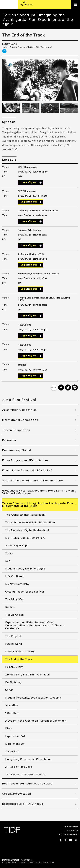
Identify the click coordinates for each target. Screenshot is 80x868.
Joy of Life (12, 752)
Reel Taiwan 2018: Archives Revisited (27, 784)
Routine (10, 607)
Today (9, 553)
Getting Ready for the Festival (25, 592)
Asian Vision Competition (20, 410)
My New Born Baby (17, 584)
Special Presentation (17, 794)
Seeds (9, 690)
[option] (40, 80)
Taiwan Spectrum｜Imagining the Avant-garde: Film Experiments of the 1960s (38, 505)
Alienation (12, 705)
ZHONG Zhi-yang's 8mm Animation (28, 675)
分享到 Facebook (61, 387)
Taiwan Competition (16, 430)
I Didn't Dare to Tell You (20, 652)
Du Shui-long (13, 682)
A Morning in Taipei (17, 546)
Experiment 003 (15, 744)
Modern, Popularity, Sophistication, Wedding (33, 698)
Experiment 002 (15, 736)
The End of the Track (19, 659)
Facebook (61, 840)
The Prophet (13, 636)
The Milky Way (15, 599)
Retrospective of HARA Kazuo (23, 804)
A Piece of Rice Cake (19, 767)
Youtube (70, 840)
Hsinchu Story (14, 667)
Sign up (33, 182)
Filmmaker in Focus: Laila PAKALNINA (27, 470)
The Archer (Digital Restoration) (25, 515)
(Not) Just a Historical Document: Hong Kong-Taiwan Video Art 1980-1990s (38, 492)
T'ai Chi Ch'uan (15, 615)
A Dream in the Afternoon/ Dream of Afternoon (36, 721)
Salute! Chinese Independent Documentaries (33, 481)
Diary (9, 728)
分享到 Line (75, 387)
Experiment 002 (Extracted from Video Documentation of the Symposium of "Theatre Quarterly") (35, 625)
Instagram (75, 840)
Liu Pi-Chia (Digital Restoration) (25, 538)
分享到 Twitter (68, 387)
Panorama (9, 440)
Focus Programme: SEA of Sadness (26, 460)
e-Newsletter (71, 827)
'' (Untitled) (12, 713)
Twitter (66, 840)
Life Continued (15, 576)
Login (24, 182)
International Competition (20, 420)
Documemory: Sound (17, 450)
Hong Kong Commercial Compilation (28, 759)
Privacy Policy (71, 831)
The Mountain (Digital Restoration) (27, 530)
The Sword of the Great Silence (25, 775)
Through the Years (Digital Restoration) (30, 523)
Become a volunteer (68, 834)
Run (8, 561)
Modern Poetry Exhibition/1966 (25, 569)
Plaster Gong (14, 644)
